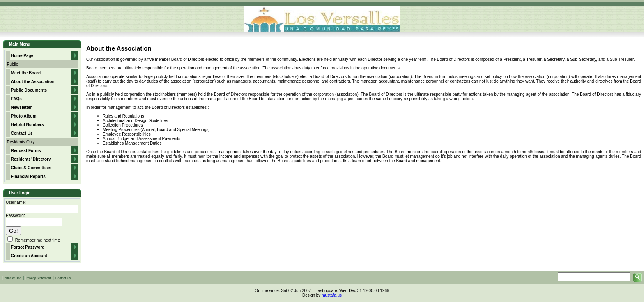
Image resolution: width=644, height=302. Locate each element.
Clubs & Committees (31, 168)
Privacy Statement (38, 278)
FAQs (16, 99)
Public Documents (29, 90)
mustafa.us (332, 295)
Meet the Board (26, 73)
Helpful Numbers (28, 125)
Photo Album (24, 116)
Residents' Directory (31, 159)
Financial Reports (28, 176)
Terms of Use (12, 278)
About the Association (33, 82)
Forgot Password (28, 247)
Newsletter (22, 107)
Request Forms (26, 151)
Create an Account (29, 256)
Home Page (22, 56)
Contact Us (22, 133)
